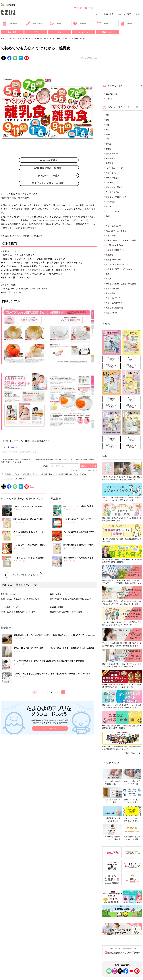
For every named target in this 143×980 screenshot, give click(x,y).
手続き (109, 279)
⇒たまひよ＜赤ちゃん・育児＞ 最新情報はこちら (25, 441)
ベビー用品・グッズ (114, 168)
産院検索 (110, 255)
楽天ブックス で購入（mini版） (49, 183)
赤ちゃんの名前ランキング (117, 264)
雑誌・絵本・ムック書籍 (116, 231)
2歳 (107, 125)
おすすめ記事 (20, 478)
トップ (3, 39)
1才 (13, 194)
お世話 (109, 149)
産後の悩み (111, 158)
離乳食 (103, 24)
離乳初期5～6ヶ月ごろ (43, 39)
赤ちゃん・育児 (124, 14)
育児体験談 (111, 202)
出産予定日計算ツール (115, 250)
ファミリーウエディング (116, 197)
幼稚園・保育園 (112, 178)
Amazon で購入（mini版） (49, 168)
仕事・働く (111, 182)
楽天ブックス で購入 (49, 176)
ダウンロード (50, 772)
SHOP (78, 8)
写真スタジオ (107, 32)
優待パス (127, 24)
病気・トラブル (112, 154)
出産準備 (80, 24)
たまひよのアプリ (113, 298)
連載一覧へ (130, 753)
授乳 (108, 139)
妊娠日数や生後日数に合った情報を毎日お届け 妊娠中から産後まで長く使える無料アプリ (50, 766)
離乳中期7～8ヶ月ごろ (30, 474)
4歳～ (108, 134)
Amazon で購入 (49, 160)
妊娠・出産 (109, 14)
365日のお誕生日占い (115, 245)
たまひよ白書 (111, 312)
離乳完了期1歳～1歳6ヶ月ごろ (69, 474)
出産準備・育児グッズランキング (120, 269)
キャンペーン (83, 32)
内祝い (89, 8)
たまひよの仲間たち (114, 303)
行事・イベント (112, 173)
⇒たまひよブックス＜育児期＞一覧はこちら (23, 236)
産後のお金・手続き (114, 187)
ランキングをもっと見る (24, 619)
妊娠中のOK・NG (113, 260)
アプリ (36, 32)
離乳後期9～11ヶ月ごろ (48, 474)
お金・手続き (34, 24)
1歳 (107, 120)
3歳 (107, 129)
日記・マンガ (111, 206)
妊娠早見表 (10, 24)
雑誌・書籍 (12, 32)
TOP (98, 14)
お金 (108, 274)
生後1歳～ (110, 99)
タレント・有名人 (113, 211)
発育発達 (110, 163)
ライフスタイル (112, 192)
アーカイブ (9, 478)
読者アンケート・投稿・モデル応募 (121, 240)
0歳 (107, 115)
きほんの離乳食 (112, 288)
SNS (60, 32)
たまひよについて (113, 226)
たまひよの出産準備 (114, 308)
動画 (108, 216)
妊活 (138, 14)
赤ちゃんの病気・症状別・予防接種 (121, 284)
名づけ (55, 24)
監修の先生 (111, 293)
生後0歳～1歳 (112, 94)
